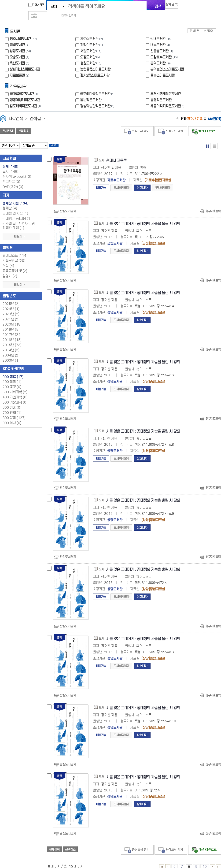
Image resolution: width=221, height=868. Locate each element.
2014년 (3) (11, 344)
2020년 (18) (12, 318)
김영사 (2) (10, 270)
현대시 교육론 (116, 154)
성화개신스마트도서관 (25, 62)
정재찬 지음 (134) (15, 197)
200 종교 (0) (12, 381)
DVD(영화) (13, 181)
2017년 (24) (12, 329)
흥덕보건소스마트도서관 (167, 62)
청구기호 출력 (213, 205)
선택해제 (209, 23)
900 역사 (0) (12, 417)
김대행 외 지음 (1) (15, 207)
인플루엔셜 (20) (14, 255)
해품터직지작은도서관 (168, 98)
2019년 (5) (11, 324)
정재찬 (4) (10, 202)
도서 (10, 165)
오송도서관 (17, 50)
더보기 (21, 230)
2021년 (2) (11, 313)
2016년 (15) (12, 334)
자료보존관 (17, 68)
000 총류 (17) (13, 371)
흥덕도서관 (158, 56)
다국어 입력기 (189, 6)
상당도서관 (17, 43)
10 (205, 861)
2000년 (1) (11, 354)
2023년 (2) (11, 308)
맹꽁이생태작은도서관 (25, 92)
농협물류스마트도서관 (95, 62)
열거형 (208, 139)
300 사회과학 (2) (15, 386)
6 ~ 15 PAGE (218, 861)
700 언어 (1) (12, 407)
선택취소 (23, 123)
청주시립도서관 (20, 31)
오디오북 (11, 176)
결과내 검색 (34, 5)
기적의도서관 (89, 37)
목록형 (215, 139)
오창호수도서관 (161, 50)
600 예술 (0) (12, 402)
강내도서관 (158, 31)
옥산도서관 (17, 56)
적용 (57, 139)
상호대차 (142, 182)
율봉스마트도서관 (162, 68)
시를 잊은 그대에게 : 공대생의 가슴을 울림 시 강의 (143, 218)
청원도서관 (88, 56)
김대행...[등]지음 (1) (17, 213)
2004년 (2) (11, 349)
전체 (10, 160)
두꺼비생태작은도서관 (166, 86)
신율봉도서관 (159, 43)
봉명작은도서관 (161, 92)
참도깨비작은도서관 (26, 98)
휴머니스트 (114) (15, 250)
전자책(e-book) (17, 171)
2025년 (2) (11, 298)
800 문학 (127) (14, 412)
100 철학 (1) (12, 376)
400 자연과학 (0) (15, 391)
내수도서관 (158, 37)
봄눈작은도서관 (91, 92)
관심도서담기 (68, 205)
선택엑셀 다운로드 (205, 124)
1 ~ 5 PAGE (162, 861)
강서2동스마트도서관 (95, 68)
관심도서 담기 (137, 124)
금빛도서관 (17, 37)
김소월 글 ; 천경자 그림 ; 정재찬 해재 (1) (20, 220)
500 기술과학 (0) (15, 396)
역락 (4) (8, 260)
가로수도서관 (89, 31)
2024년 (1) (11, 303)
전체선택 (195, 23)
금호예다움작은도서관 (98, 86)
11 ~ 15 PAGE (212, 861)
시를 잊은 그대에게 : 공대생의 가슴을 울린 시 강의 (143, 287)
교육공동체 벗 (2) (15, 265)
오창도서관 (88, 50)
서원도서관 (88, 43)
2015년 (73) (12, 339)
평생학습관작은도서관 (98, 98)
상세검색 (174, 6)
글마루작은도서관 (24, 86)
